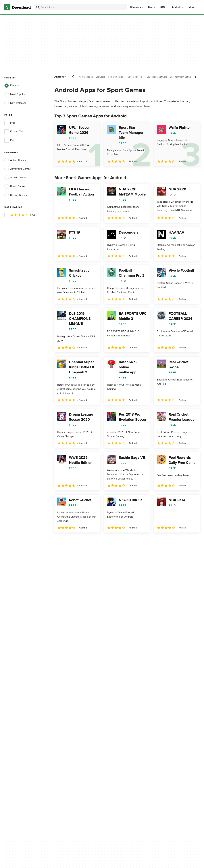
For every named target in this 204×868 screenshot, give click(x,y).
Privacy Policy (117, 711)
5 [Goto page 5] (96, 540)
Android (177, 7)
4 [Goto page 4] (86, 540)
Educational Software (157, 77)
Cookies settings (119, 740)
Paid (10, 140)
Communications (116, 77)
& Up (20, 215)
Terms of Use (117, 717)
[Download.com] (18, 7)
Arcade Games (16, 178)
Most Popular (15, 94)
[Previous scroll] (73, 77)
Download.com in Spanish (71, 730)
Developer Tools (136, 77)
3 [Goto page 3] (77, 540)
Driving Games (16, 195)
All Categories (86, 77)
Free (10, 123)
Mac (151, 7)
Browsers (100, 77)
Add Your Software (67, 717)
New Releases (15, 103)
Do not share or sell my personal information (123, 731)
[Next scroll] (195, 77)
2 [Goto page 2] (68, 540)
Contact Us (63, 724)
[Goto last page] (193, 540)
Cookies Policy (118, 724)
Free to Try (14, 132)
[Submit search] (38, 7)
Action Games (15, 160)
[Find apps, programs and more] (81, 7)
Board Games (15, 186)
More (193, 7)
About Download (66, 711)
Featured (12, 86)
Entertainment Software (182, 77)
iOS (162, 7)
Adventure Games (18, 169)
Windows (135, 7)
